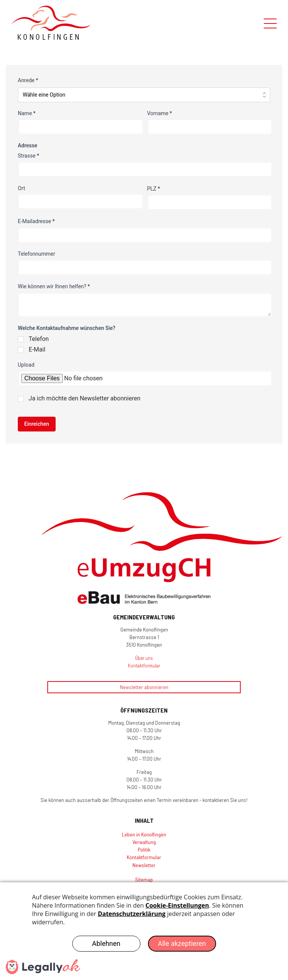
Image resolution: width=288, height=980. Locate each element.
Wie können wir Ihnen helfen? (54, 286)
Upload (26, 365)
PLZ (154, 189)
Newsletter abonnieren (144, 687)
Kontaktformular (144, 666)
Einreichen (37, 424)
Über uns (144, 658)
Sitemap (144, 879)
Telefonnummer (37, 254)
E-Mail (37, 349)
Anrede (28, 80)
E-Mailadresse (36, 221)
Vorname (160, 113)
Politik (144, 849)
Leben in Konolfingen (144, 834)
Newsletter (144, 865)
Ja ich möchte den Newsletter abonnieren (85, 398)
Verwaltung (144, 842)
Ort (21, 188)
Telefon (39, 339)
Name (27, 113)
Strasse (28, 156)
